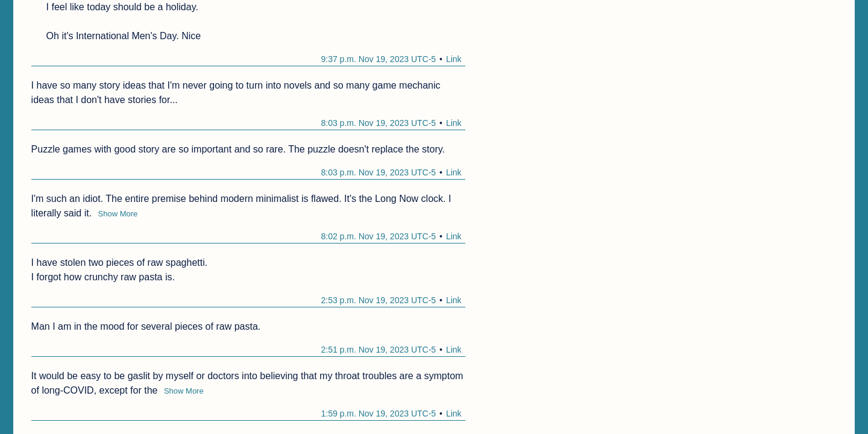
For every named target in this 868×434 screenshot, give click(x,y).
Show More (118, 214)
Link (454, 59)
